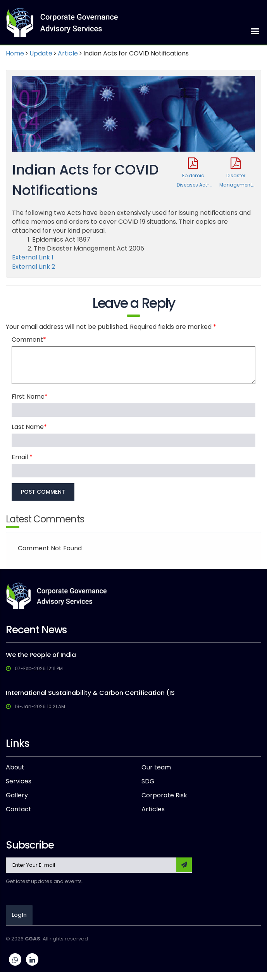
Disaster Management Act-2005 (236, 174)
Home (15, 53)
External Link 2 (34, 267)
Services (19, 781)
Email (22, 457)
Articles (153, 809)
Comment (29, 340)
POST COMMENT (43, 492)
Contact (19, 809)
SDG (148, 781)
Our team (156, 767)
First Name (30, 397)
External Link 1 (33, 257)
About (15, 767)
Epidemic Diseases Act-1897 (193, 174)
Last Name (29, 427)
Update (41, 53)
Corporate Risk (164, 795)
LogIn (19, 915)
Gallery (17, 795)
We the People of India (41, 655)
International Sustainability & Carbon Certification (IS (90, 693)
